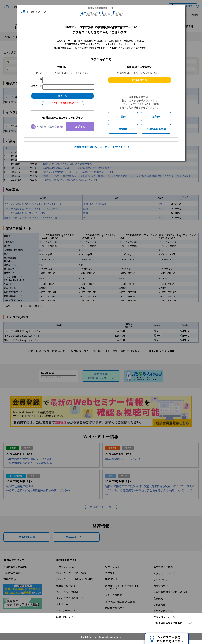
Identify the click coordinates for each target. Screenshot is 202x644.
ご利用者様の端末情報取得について (173, 623)
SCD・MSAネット (66, 617)
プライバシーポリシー (165, 617)
